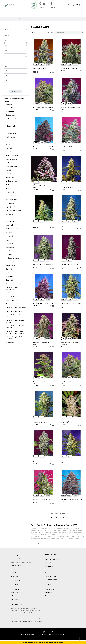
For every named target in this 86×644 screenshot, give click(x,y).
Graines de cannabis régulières (16, 311)
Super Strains (10, 221)
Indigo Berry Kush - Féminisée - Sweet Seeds (70, 108)
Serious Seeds (10, 218)
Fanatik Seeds (10, 262)
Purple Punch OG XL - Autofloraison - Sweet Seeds (70, 344)
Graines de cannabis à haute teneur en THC (15, 321)
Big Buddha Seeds (11, 119)
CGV (47, 571)
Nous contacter (50, 591)
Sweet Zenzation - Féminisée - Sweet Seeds (43, 69)
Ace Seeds (9, 104)
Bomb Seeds (9, 293)
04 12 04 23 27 (14, 6)
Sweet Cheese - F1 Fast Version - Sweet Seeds (71, 384)
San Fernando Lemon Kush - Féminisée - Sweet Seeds (43, 462)
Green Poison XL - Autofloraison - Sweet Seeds (71, 226)
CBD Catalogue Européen (14, 210)
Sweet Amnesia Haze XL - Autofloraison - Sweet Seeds (44, 266)
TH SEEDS (9, 232)
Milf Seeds (9, 185)
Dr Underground (11, 133)
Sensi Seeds (9, 214)
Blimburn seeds (10, 115)
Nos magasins (49, 568)
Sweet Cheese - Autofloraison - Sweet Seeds (70, 148)
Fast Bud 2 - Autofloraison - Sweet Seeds (71, 461)
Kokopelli (9, 174)
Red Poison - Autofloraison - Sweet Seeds (44, 304)
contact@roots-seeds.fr (19, 574)
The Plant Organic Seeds (13, 229)
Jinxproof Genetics (11, 265)
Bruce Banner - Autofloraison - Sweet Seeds (43, 344)
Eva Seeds (9, 141)
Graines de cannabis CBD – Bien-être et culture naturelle (15, 332)
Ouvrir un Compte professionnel (55, 575)
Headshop (15, 598)
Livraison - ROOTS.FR (52, 561)
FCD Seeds (9, 148)
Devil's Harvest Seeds (12, 258)
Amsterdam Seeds (11, 300)
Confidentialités (49, 637)
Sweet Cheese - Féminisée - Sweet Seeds (44, 108)
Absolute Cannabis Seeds (13, 284)
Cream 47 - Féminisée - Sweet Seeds (70, 68)
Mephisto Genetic (11, 181)
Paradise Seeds (10, 196)
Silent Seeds (9, 280)
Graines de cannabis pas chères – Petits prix (16, 327)
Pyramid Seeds (10, 276)
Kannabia (8, 170)
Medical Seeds (10, 177)
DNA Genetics (10, 297)
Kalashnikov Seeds (11, 166)
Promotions (16, 602)
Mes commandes (50, 598)
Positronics (9, 273)
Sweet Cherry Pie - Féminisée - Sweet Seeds (70, 266)
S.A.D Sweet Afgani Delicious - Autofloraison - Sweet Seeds (41, 423)
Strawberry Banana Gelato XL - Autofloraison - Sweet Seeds (68, 187)
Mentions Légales (37, 637)
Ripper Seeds (10, 203)
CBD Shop (15, 595)
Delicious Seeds (10, 126)
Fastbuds (8, 144)
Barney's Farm (10, 111)
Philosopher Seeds (11, 199)
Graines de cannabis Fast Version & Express (16, 316)
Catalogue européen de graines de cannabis (16, 338)
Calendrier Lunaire (51, 578)
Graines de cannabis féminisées (16, 308)
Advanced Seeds (11, 108)
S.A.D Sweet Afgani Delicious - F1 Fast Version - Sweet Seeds (70, 423)
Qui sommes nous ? (51, 582)
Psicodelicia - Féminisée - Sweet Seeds (43, 226)
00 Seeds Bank (10, 342)
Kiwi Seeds (9, 254)
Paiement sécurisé (51, 565)
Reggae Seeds (10, 240)
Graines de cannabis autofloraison (12, 288)
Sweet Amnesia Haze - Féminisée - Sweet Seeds (71, 305)
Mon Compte (49, 595)
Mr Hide (8, 188)
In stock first (70, 33)
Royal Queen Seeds (12, 207)
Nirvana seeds (10, 192)
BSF (7, 122)
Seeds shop (16, 591)
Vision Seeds (10, 236)
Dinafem (8, 130)
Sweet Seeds (9, 225)
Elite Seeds (9, 269)
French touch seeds (12, 155)
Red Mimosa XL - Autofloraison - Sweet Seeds (43, 384)
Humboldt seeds (11, 163)
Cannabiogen (10, 243)
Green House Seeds (12, 159)
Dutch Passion (10, 137)
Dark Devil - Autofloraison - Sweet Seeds (43, 147)
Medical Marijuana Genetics (14, 304)
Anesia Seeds (10, 247)
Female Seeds (10, 152)
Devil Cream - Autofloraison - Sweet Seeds (70, 502)
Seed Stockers (10, 251)
